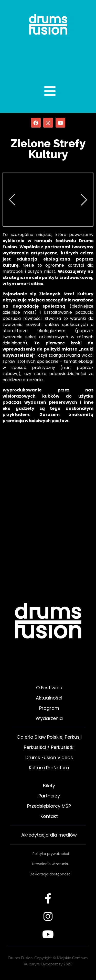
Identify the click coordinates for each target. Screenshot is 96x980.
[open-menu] (44, 91)
